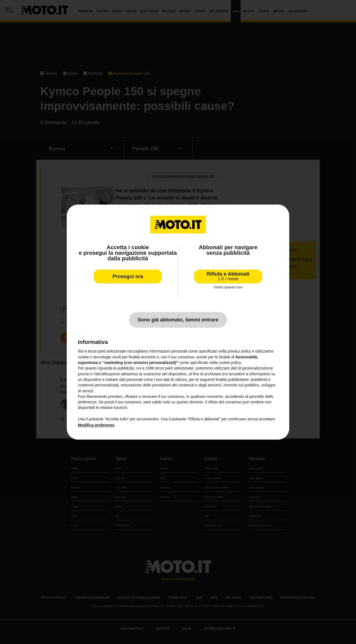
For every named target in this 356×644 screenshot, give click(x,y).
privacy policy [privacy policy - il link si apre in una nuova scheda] (239, 351)
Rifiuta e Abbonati (228, 276)
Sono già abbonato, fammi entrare (178, 320)
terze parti (164, 368)
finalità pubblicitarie (232, 380)
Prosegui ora (128, 276)
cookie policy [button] (230, 363)
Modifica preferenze (96, 425)
